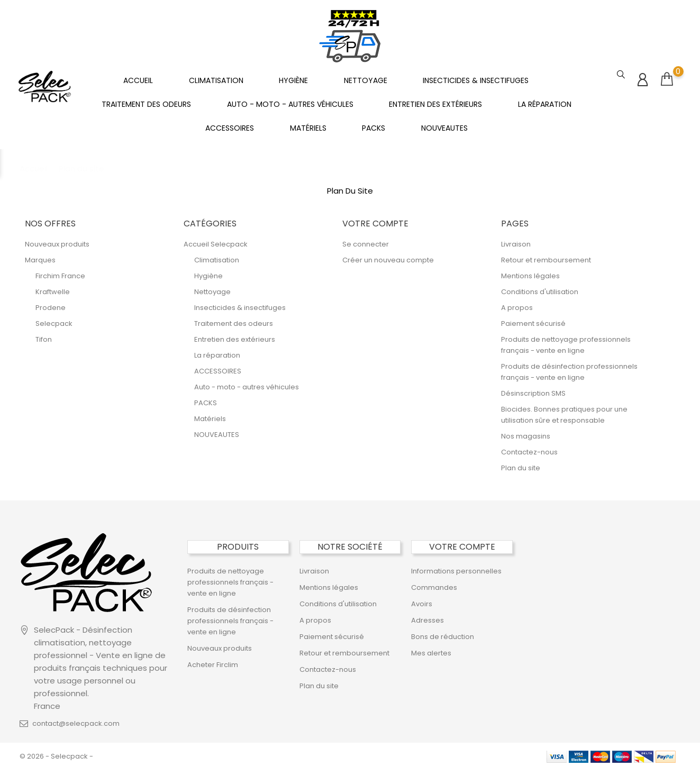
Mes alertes (431, 649)
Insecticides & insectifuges (476, 78)
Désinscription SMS (533, 390)
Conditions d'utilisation (540, 288)
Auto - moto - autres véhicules (290, 102)
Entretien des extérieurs (435, 102)
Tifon (44, 336)
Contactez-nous (529, 448)
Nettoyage (366, 78)
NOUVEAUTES (444, 126)
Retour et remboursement (546, 256)
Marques (40, 256)
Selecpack (54, 320)
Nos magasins (526, 432)
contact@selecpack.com (76, 720)
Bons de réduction (443, 633)
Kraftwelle (53, 288)
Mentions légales (530, 272)
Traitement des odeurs (146, 102)
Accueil (138, 78)
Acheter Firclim (213, 661)
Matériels (308, 126)
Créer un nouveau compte (388, 256)
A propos (517, 304)
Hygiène (293, 78)
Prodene (51, 304)
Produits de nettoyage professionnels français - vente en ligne (230, 578)
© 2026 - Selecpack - (56, 753)
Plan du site (521, 464)
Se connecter (366, 240)
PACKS (374, 126)
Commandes (434, 584)
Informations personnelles (456, 567)
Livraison (516, 240)
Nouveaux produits (57, 240)
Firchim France (60, 272)
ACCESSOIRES (230, 126)
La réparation (545, 102)
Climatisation (216, 78)
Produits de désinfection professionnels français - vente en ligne (230, 617)
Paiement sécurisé (533, 320)
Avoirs (422, 600)
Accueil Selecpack (216, 240)
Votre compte (462, 543)
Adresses (428, 617)
